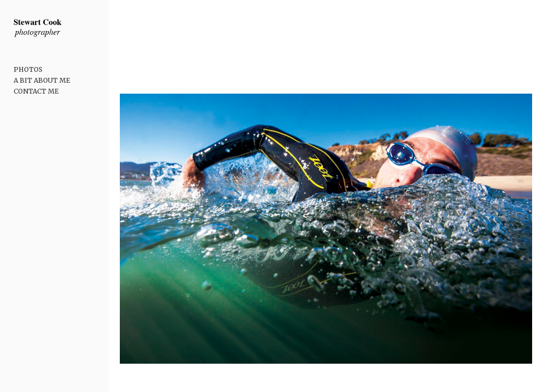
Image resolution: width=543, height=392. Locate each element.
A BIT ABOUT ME (42, 80)
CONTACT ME (36, 91)
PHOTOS (28, 69)
